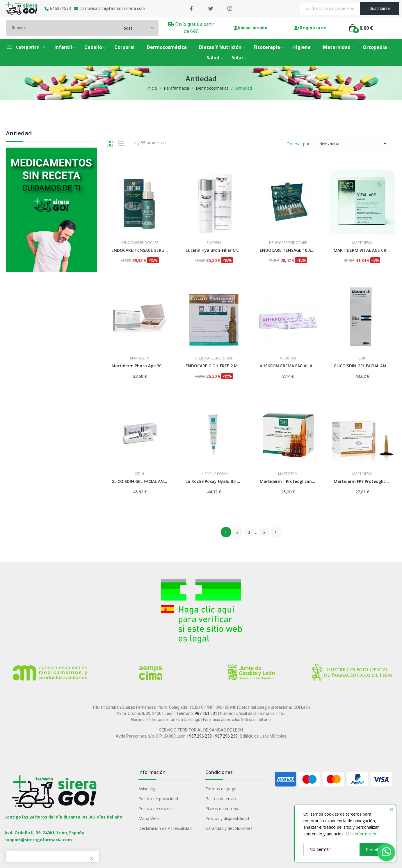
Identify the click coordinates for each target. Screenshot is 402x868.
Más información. (362, 834)
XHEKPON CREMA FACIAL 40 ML (288, 366)
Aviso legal (148, 789)
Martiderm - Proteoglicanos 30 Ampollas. (288, 481)
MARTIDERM (362, 243)
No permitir (320, 849)
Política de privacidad (158, 799)
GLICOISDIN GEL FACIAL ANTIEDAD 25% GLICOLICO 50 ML (140, 481)
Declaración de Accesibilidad (165, 828)
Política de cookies (156, 808)
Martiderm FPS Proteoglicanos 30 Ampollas (362, 481)
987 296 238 (200, 736)
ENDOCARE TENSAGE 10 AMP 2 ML (288, 250)
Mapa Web (149, 818)
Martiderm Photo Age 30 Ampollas (140, 366)
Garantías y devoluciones (229, 828)
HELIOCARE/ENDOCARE (140, 243)
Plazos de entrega (222, 808)
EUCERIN (214, 243)
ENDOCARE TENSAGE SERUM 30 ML (140, 250)
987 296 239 (226, 736)
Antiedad (19, 134)
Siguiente (276, 532)
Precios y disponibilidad (227, 818)
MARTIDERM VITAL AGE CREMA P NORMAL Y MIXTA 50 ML (362, 250)
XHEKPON (288, 358)
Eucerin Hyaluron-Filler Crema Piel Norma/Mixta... (214, 250)
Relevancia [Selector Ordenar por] (354, 144)
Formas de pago (221, 789)
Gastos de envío (221, 799)
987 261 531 (206, 713)
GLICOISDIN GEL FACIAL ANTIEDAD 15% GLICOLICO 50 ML (362, 366)
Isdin (362, 358)
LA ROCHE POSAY (214, 474)
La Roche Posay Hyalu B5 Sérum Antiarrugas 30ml (214, 481)
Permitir (373, 850)
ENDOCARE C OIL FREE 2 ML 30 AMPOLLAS (214, 366)
